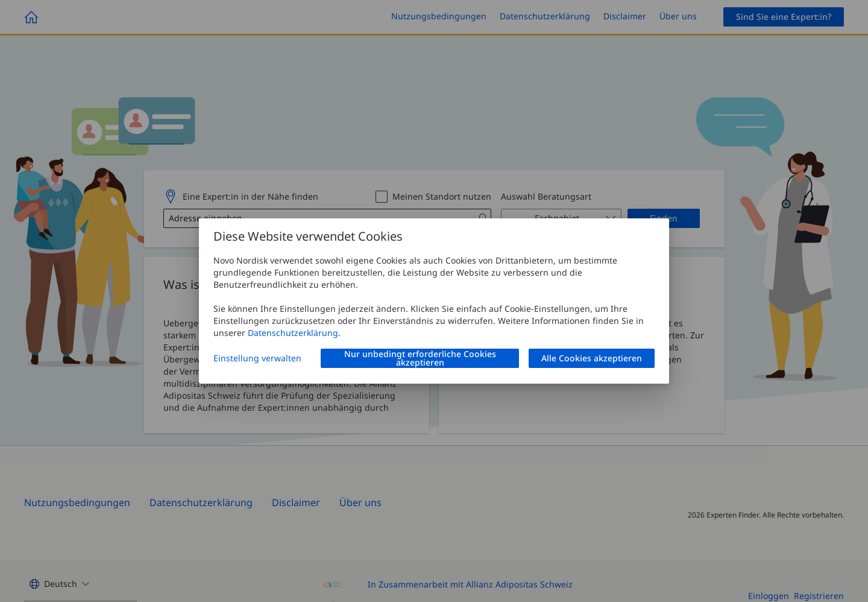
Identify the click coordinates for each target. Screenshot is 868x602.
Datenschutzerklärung (293, 333)
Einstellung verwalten (257, 358)
